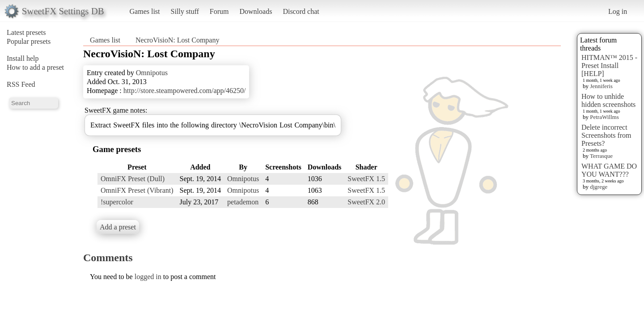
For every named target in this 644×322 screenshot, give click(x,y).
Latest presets (26, 32)
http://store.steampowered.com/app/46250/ (185, 91)
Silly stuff (185, 11)
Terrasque (601, 156)
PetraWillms (604, 117)
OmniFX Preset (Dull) (133, 179)
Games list (145, 11)
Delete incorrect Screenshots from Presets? (606, 135)
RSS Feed (21, 84)
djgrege (599, 187)
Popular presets (29, 41)
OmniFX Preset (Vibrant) (137, 190)
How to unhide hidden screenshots (608, 100)
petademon (243, 202)
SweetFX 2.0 (366, 202)
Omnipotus (152, 73)
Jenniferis (601, 86)
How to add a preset (35, 67)
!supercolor (117, 202)
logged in (148, 277)
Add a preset (118, 227)
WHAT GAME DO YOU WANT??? (609, 170)
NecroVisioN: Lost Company (177, 40)
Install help (23, 58)
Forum (219, 11)
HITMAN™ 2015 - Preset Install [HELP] (609, 66)
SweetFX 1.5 (366, 179)
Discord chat (301, 11)
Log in (618, 11)
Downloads (256, 11)
